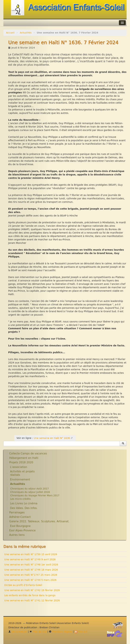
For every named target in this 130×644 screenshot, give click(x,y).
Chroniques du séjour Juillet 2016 (30, 492)
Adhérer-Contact (20, 517)
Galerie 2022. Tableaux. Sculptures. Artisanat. (39, 521)
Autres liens (17, 535)
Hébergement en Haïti (24, 458)
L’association (19, 467)
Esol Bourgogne (20, 526)
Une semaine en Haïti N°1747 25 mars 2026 (31, 575)
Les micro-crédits (20, 499)
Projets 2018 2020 (21, 462)
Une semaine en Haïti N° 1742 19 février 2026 (32, 590)
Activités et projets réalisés (22, 473)
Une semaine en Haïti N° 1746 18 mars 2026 (31, 570)
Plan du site (38, 632)
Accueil (10, 33)
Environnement (20, 480)
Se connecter (18, 632)
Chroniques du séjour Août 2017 (30, 489)
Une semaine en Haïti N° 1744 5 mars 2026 (30, 580)
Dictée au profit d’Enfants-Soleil (23, 585)
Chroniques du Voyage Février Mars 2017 (35, 495)
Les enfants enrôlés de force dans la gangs (30, 595)
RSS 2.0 (81, 632)
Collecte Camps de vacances (28, 454)
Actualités (26, 33)
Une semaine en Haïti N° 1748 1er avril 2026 (31, 565)
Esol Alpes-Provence (22, 530)
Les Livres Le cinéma (24, 503)
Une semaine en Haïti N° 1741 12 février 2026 (32, 600)
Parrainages (17, 513)
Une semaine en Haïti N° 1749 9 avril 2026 (30, 559)
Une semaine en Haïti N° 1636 (52, 438)
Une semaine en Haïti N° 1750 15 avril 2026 (31, 554)
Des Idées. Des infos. (24, 508)
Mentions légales (61, 632)
